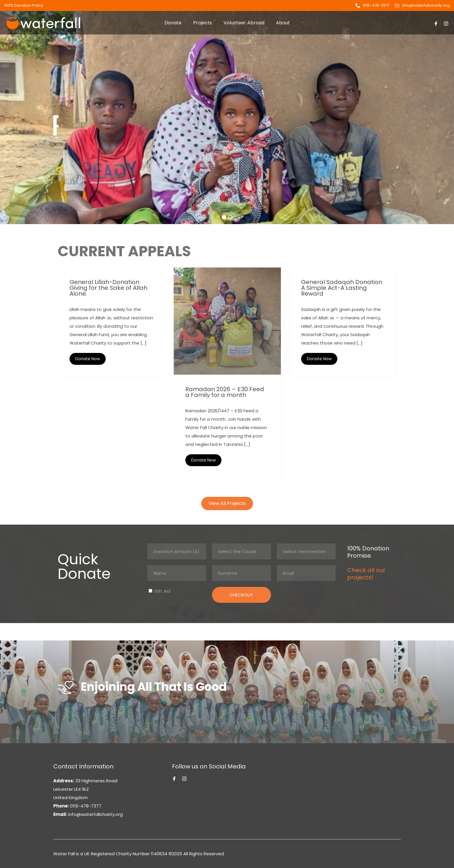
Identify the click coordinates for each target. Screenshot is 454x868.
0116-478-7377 (376, 5)
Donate (173, 23)
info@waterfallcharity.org (426, 5)
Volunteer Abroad (244, 23)
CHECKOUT (241, 595)
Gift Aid (162, 591)
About (283, 23)
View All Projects (227, 503)
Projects (203, 23)
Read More (88, 359)
